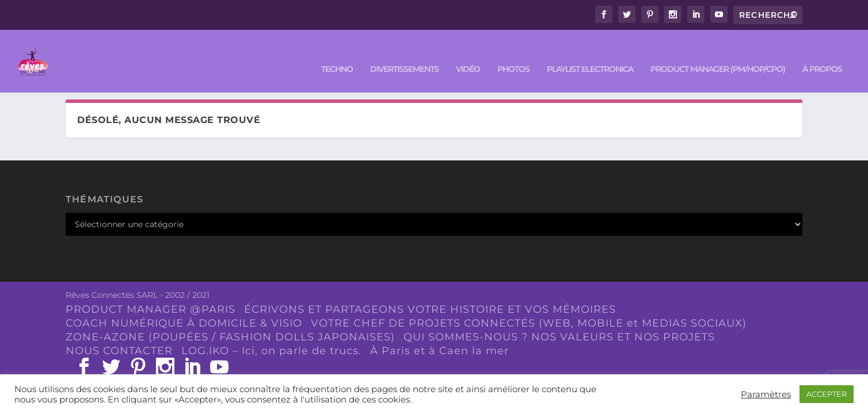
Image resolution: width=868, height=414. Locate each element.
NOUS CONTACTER (119, 350)
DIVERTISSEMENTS (404, 53)
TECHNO (337, 53)
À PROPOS (822, 53)
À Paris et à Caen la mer (439, 350)
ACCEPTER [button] (827, 394)
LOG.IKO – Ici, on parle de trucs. (271, 350)
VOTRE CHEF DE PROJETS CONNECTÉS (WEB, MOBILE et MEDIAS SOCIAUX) (529, 323)
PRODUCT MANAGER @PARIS (151, 309)
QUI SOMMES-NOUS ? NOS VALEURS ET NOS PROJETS (559, 336)
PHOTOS (513, 53)
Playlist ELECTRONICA (590, 53)
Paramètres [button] (766, 394)
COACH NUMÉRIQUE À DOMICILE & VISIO (184, 323)
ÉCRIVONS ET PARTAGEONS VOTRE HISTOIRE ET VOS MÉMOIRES (430, 309)
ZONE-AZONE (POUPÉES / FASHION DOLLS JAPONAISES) (230, 336)
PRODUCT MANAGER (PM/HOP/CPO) (718, 53)
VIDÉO (468, 53)
